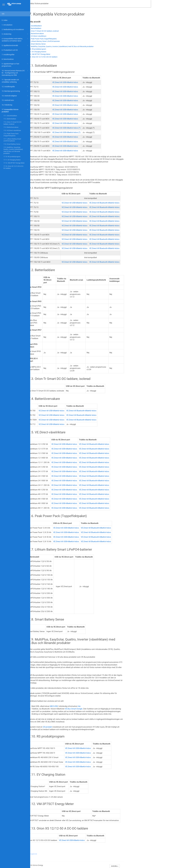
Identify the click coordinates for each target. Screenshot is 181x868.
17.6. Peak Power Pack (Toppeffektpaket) (11, 135)
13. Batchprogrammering (15, 91)
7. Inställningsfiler (15, 55)
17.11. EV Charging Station (12, 160)
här (109, 706)
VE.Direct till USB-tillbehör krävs (95, 82)
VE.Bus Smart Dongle (104, 709)
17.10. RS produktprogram (12, 157)
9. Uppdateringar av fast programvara (15, 65)
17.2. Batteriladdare (10, 119)
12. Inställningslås (15, 87)
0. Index (5, 20)
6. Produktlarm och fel (10, 50)
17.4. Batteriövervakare (11, 127)
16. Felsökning (15, 105)
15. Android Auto (15, 100)
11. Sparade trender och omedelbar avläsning (15, 81)
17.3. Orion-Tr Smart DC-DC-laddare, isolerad (13, 123)
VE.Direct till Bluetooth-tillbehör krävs (135, 203)
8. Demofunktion (8, 59)
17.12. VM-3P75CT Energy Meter (14, 163)
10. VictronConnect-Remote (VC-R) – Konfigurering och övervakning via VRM (15, 73)
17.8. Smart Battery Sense (12, 144)
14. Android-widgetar (15, 96)
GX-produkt (78, 727)
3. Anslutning (15, 34)
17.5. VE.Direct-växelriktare (12, 130)
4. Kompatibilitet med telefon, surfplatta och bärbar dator (15, 40)
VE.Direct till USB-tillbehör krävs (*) (97, 128)
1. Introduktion (7, 25)
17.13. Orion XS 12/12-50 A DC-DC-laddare (14, 167)
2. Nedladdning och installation (13, 29)
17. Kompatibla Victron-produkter (15, 110)
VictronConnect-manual (43, 4)
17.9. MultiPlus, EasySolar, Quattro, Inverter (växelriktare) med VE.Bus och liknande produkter (13, 150)
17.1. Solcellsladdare (16, 116)
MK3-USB (84, 706)
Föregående (63, 854)
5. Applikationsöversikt (15, 45)
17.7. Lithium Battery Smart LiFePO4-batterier (12, 140)
